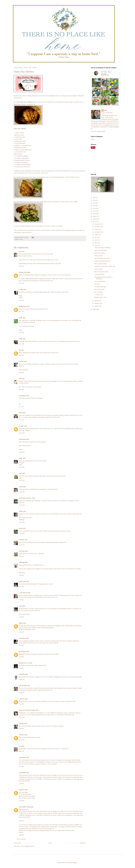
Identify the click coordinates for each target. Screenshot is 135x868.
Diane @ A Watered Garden (27, 710)
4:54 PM (21, 766)
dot (20, 350)
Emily (21, 318)
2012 (94, 208)
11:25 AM (22, 522)
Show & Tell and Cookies (101, 272)
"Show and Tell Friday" (101, 250)
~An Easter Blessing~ (100, 287)
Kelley (21, 623)
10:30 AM (22, 452)
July (96, 237)
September (98, 232)
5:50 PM (21, 617)
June (96, 240)
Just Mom (22, 551)
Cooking (21, 239)
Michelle (21, 723)
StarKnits (22, 674)
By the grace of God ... (25, 498)
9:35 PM (21, 668)
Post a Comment (21, 839)
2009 (94, 216)
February (97, 303)
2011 (94, 211)
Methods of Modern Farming (27, 796)
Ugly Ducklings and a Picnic (102, 258)
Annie (21, 458)
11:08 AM (22, 492)
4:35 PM (21, 575)
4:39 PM (21, 784)
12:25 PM (22, 801)
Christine (22, 540)
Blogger (75, 863)
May (96, 243)
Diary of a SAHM (57, 226)
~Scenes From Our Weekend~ (102, 248)
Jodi (20, 379)
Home (50, 843)
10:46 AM (22, 717)
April (96, 245)
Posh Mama (22, 652)
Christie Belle (23, 686)
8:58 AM (21, 389)
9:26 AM (21, 751)
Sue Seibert (22, 638)
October (97, 229)
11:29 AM (22, 545)
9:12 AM (21, 420)
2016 (94, 200)
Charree (21, 361)
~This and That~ (99, 256)
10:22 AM (22, 740)
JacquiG (21, 426)
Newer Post (17, 843)
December (97, 224)
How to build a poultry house (27, 798)
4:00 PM (21, 729)
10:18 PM (22, 679)
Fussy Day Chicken (100, 253)
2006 (94, 309)
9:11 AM (21, 407)
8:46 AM (21, 355)
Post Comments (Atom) (28, 846)
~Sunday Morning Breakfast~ (102, 261)
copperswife (22, 581)
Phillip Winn (23, 307)
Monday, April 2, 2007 (100, 297)
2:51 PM (21, 556)
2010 (94, 214)
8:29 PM (21, 657)
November (98, 227)
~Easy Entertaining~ (100, 281)
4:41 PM (21, 587)
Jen (20, 746)
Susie (20, 473)
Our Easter (97, 284)
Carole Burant (23, 593)
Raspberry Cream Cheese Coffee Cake (105, 266)
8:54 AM (21, 372)
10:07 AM (22, 433)
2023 (94, 198)
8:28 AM (21, 300)
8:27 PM (21, 645)
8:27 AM (21, 283)
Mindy (21, 511)
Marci (21, 413)
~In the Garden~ (99, 269)
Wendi (21, 487)
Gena (20, 606)
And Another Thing (25, 807)
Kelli (105, 110)
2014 (94, 206)
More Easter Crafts (99, 289)
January (97, 306)
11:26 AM (22, 534)
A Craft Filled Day (99, 274)
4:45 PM (21, 600)
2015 (94, 203)
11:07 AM (22, 481)
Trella (21, 339)
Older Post (83, 843)
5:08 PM (21, 835)
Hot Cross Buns (99, 292)
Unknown (22, 699)
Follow (93, 139)
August (97, 235)
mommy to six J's (24, 663)
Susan (21, 528)
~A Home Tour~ (99, 295)
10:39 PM (22, 693)
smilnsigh (22, 562)
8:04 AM (21, 266)
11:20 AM (22, 505)
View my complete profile (98, 131)
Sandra (16, 96)
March (96, 301)
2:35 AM (21, 704)
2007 (94, 222)
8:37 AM (21, 333)
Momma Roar (23, 272)
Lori (20, 251)
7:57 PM (21, 632)
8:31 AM (21, 312)
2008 (94, 219)
